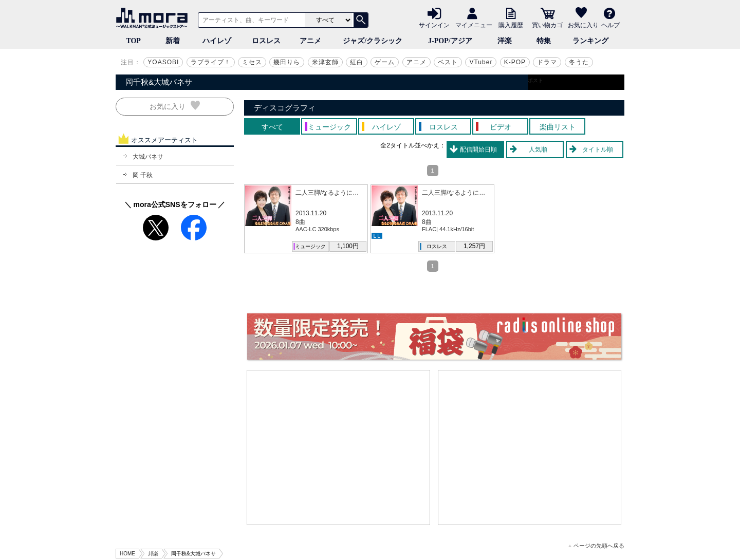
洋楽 (505, 41)
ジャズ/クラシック (373, 41)
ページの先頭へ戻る (596, 546)
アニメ (310, 41)
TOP (133, 41)
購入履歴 (511, 25)
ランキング (590, 41)
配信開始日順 (478, 150)
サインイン (434, 25)
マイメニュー (474, 25)
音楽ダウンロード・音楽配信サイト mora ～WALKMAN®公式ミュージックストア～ (154, 18)
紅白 (357, 62)
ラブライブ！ (211, 62)
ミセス (252, 62)
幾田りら (287, 62)
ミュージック (310, 246)
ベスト (448, 62)
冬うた (579, 62)
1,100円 (348, 246)
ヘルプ (610, 25)
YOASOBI (163, 62)
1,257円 (474, 246)
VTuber (481, 62)
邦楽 (153, 554)
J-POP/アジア (450, 41)
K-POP (515, 62)
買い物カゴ (547, 25)
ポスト (535, 80)
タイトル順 (598, 150)
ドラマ (547, 62)
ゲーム (385, 62)
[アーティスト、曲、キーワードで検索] (250, 20)
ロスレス (266, 41)
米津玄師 (325, 62)
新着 (173, 41)
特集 (544, 41)
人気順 (538, 150)
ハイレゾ (217, 41)
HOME (127, 554)
